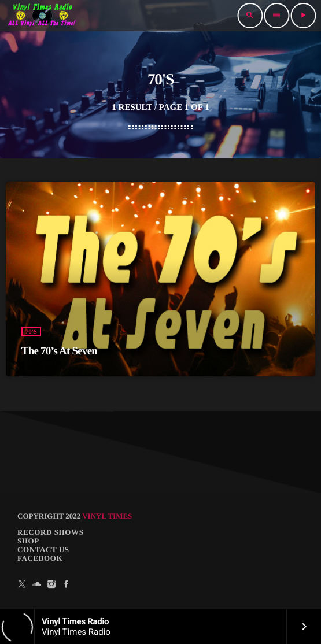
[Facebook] (67, 584)
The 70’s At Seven (59, 351)
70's (31, 332)
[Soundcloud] (37, 584)
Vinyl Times (107, 516)
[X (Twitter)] (22, 584)
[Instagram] (51, 584)
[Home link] (42, 16)
